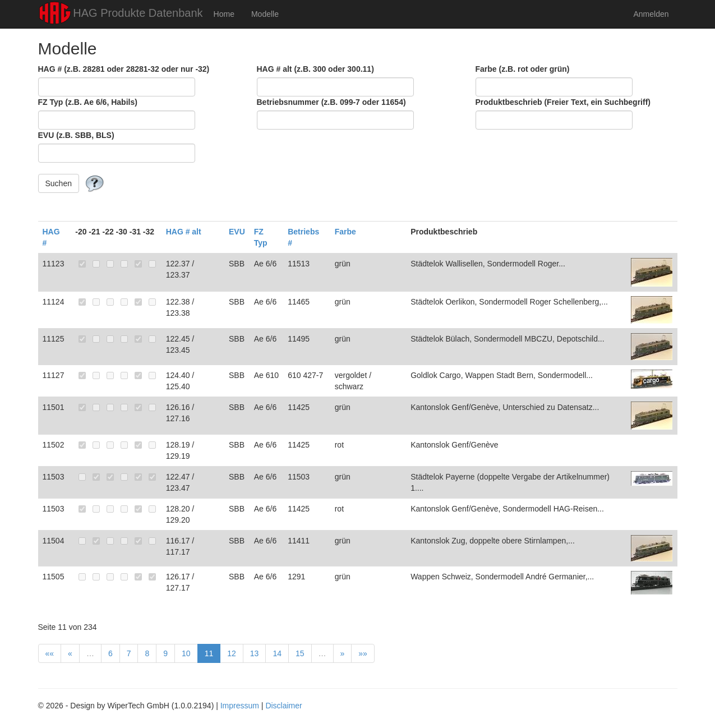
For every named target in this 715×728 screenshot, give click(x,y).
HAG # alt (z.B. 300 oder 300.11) (315, 69)
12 (232, 653)
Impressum (240, 706)
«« (50, 653)
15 (300, 653)
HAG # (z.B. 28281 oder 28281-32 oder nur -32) (124, 69)
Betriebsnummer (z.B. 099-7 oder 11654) (331, 102)
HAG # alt (184, 232)
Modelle (265, 14)
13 (255, 653)
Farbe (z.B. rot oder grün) (523, 69)
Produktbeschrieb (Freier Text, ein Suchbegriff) (563, 102)
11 (209, 653)
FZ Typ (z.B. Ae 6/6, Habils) (88, 102)
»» (363, 653)
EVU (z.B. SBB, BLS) (76, 135)
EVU (237, 232)
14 (277, 653)
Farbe (345, 232)
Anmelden (651, 14)
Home (224, 14)
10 (186, 653)
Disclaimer (283, 706)
